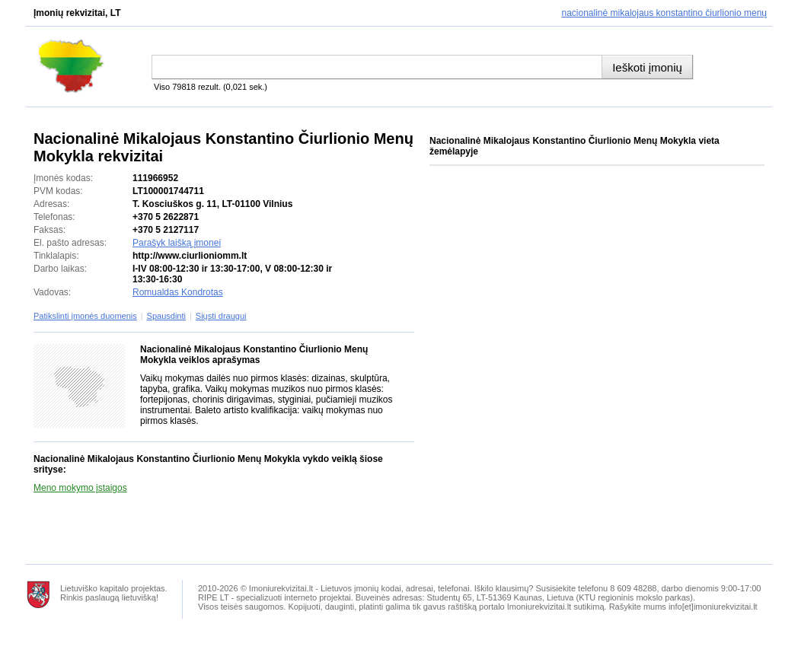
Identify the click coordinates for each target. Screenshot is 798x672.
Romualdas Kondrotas (178, 292)
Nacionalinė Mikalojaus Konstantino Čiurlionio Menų (665, 13)
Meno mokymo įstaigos (80, 488)
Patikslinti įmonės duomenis (85, 316)
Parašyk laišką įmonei (177, 243)
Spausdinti (166, 316)
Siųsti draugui (221, 316)
